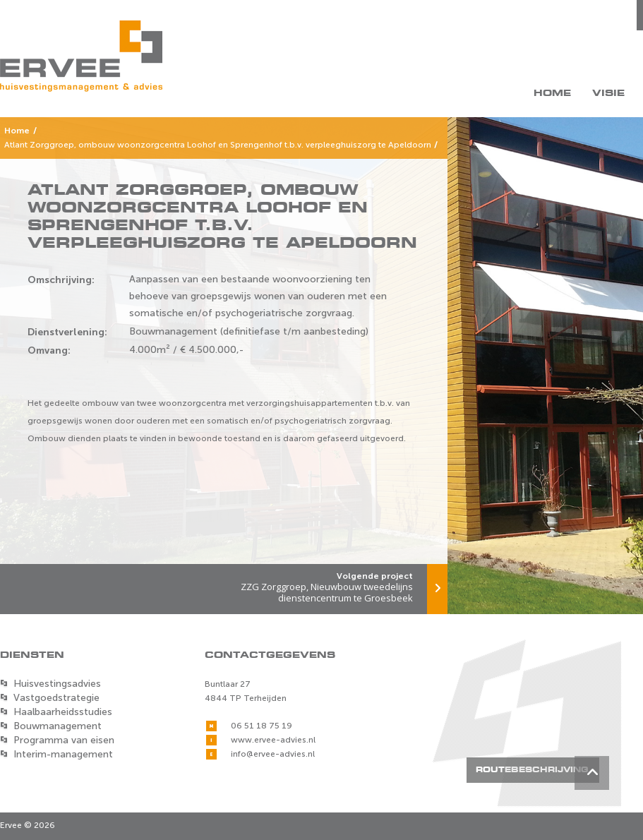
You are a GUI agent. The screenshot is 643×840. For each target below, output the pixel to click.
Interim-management (63, 754)
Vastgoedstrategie (56, 698)
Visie (608, 93)
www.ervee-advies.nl (273, 740)
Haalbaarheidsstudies (63, 712)
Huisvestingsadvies (57, 684)
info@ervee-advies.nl (273, 754)
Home (552, 93)
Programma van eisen (64, 740)
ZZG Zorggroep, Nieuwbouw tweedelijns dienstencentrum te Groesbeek (336, 584)
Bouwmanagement (58, 726)
